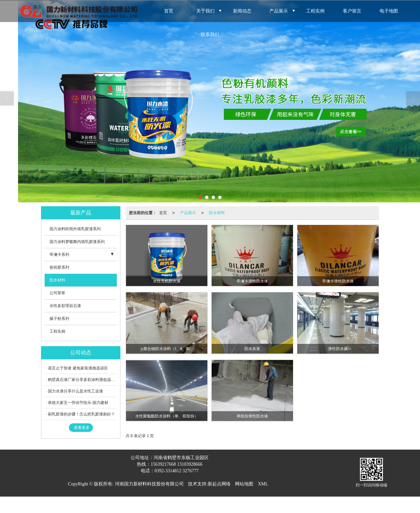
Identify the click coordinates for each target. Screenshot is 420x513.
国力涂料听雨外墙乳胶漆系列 (75, 229)
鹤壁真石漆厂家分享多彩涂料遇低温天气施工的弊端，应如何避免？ (107, 380)
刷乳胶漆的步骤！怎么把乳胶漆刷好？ (81, 414)
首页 (169, 11)
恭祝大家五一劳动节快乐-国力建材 (78, 403)
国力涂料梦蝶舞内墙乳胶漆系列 (77, 242)
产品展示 (279, 11)
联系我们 (210, 35)
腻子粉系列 (59, 319)
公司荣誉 (57, 293)
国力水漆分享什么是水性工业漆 (75, 391)
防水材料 (217, 213)
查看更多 (82, 428)
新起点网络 (219, 484)
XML (263, 484)
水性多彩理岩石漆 (65, 306)
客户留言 (352, 11)
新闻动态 (242, 11)
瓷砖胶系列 (59, 267)
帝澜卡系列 (59, 255)
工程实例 (315, 11)
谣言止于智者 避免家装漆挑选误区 (78, 368)
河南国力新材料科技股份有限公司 (149, 484)
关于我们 (205, 11)
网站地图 (244, 484)
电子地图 (389, 11)
